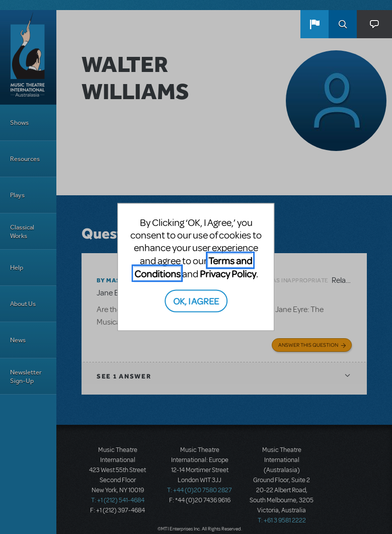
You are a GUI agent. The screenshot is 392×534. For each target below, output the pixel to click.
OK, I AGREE (196, 300)
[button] (315, 24)
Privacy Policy (228, 274)
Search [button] (343, 24)
